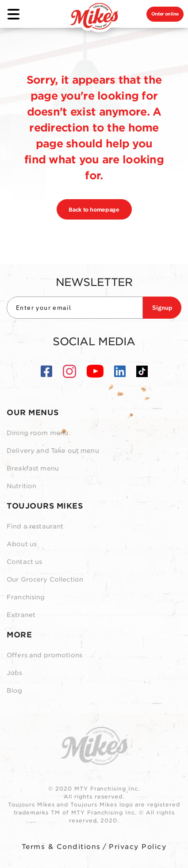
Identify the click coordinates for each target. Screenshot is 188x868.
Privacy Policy (138, 847)
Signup (162, 308)
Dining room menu (37, 433)
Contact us (24, 562)
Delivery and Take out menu (53, 451)
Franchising (26, 597)
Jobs (15, 673)
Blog (15, 691)
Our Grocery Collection (45, 579)
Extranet (21, 615)
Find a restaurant (35, 526)
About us (22, 544)
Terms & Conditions (61, 847)
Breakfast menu (33, 468)
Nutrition (21, 486)
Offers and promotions (44, 655)
